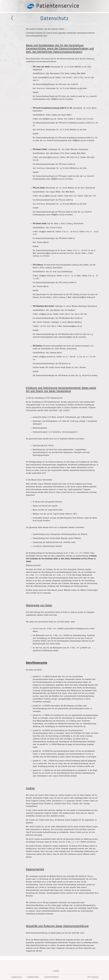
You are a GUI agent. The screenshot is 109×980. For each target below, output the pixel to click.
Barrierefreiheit (50, 977)
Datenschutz (32, 977)
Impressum (15, 977)
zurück (54, 971)
